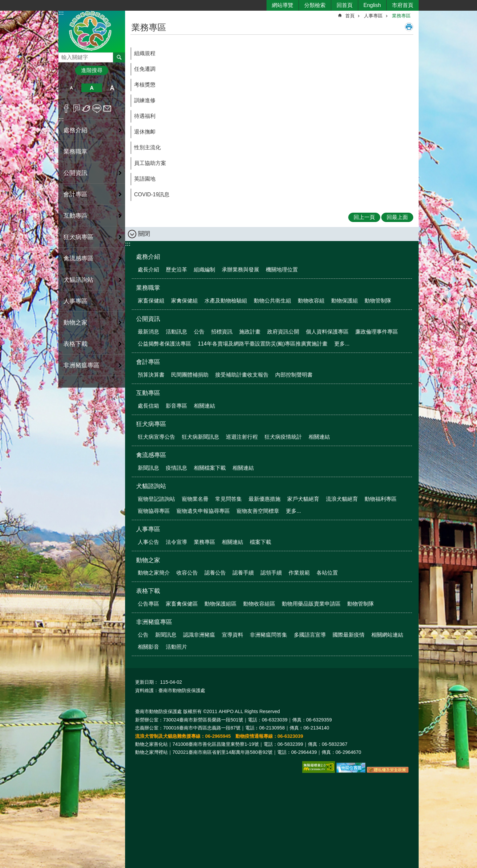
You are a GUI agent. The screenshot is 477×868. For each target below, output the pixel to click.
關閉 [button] (144, 234)
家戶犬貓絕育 (303, 499)
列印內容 (409, 27)
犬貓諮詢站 (151, 486)
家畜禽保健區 (182, 604)
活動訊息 (176, 332)
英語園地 (145, 179)
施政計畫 (250, 332)
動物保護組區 (220, 604)
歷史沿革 (176, 270)
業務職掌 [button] (75, 152)
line (97, 108)
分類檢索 (315, 5)
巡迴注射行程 (242, 437)
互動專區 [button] (75, 216)
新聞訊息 (148, 468)
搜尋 (64, 56)
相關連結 (204, 406)
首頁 (350, 16)
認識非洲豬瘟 (199, 635)
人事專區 (373, 16)
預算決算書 (151, 375)
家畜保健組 (151, 301)
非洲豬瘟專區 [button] (81, 365)
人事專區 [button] (75, 301)
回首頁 (345, 5)
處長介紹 (148, 270)
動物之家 (148, 560)
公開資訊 (148, 319)
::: (61, 13)
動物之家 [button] (75, 322)
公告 (199, 332)
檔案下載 (261, 542)
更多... (342, 344)
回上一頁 (364, 217)
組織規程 (145, 53)
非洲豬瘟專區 (154, 622)
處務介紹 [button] (75, 130)
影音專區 (176, 406)
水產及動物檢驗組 (226, 301)
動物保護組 (345, 301)
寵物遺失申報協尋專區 (203, 511)
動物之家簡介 (154, 573)
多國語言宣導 (310, 635)
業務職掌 (148, 288)
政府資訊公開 (283, 332)
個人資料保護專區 (327, 332)
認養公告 (215, 573)
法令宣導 (176, 542)
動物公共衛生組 (273, 301)
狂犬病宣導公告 (156, 437)
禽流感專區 (151, 455)
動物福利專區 (381, 499)
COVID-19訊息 (152, 194)
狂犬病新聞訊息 (200, 437)
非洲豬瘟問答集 (269, 635)
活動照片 (176, 647)
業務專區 (401, 16)
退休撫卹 (145, 132)
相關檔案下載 (210, 468)
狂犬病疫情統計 (283, 437)
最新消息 (148, 332)
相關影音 (148, 647)
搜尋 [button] (119, 57)
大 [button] (112, 88)
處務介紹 (148, 257)
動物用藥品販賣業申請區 (311, 604)
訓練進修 (145, 100)
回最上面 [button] (397, 217)
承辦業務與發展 (241, 270)
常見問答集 (228, 499)
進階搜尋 (92, 70)
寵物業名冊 (195, 499)
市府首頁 (403, 5)
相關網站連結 (387, 635)
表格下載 (148, 591)
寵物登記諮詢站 (156, 499)
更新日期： (147, 682)
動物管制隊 (378, 301)
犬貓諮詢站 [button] (78, 280)
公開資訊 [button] (75, 173)
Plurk (77, 108)
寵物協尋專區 (154, 511)
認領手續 (271, 573)
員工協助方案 (150, 163)
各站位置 (327, 573)
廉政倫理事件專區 (377, 332)
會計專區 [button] (75, 194)
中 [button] (92, 88)
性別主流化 (147, 147)
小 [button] (71, 88)
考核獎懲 (145, 85)
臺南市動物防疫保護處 (92, 31)
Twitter (87, 108)
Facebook (66, 108)
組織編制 (204, 270)
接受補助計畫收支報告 (242, 375)
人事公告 (148, 542)
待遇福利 (145, 116)
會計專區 (148, 362)
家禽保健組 (184, 301)
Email (107, 108)
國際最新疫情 (349, 635)
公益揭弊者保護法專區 (164, 344)
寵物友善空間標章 (258, 511)
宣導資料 (232, 635)
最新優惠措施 (265, 499)
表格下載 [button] (75, 344)
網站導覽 (283, 5)
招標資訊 (222, 332)
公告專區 (148, 604)
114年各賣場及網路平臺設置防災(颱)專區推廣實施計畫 (263, 344)
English (372, 5)
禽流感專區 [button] (78, 258)
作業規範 (299, 573)
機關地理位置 (282, 270)
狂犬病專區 (151, 424)
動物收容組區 (259, 604)
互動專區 (148, 393)
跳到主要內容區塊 (4, 4)
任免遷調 (145, 69)
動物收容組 (311, 301)
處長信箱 (148, 406)
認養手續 (243, 573)
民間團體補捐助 (190, 375)
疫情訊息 (176, 468)
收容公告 (187, 573)
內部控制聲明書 (294, 375)
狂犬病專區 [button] (78, 237)
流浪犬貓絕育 (342, 499)
